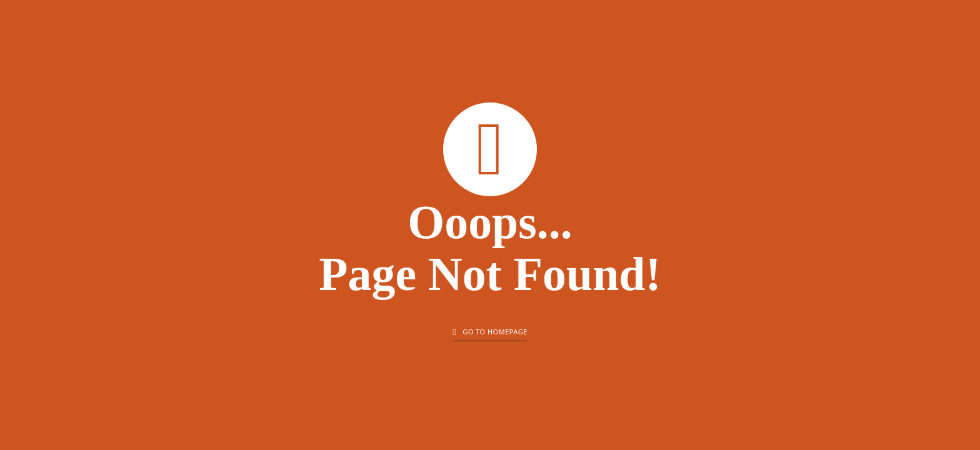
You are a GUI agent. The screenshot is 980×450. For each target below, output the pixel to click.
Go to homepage (490, 332)
